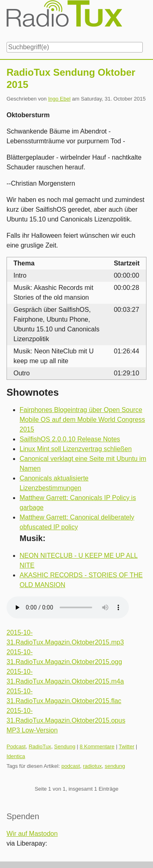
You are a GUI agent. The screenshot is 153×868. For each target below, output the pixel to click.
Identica (16, 756)
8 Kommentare (97, 746)
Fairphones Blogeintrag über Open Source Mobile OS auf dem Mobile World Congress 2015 (82, 420)
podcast (71, 766)
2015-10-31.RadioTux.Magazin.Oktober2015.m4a (65, 676)
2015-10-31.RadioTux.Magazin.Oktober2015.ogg (64, 657)
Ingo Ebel (59, 99)
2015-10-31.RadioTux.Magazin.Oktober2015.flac (64, 696)
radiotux (92, 766)
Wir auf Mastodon (32, 834)
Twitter (126, 746)
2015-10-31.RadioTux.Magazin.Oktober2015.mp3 (65, 637)
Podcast (16, 746)
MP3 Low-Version (32, 730)
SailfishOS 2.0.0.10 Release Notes (70, 439)
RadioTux (40, 746)
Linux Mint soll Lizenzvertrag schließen (76, 449)
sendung (115, 766)
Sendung (65, 746)
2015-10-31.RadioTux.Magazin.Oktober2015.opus (66, 716)
